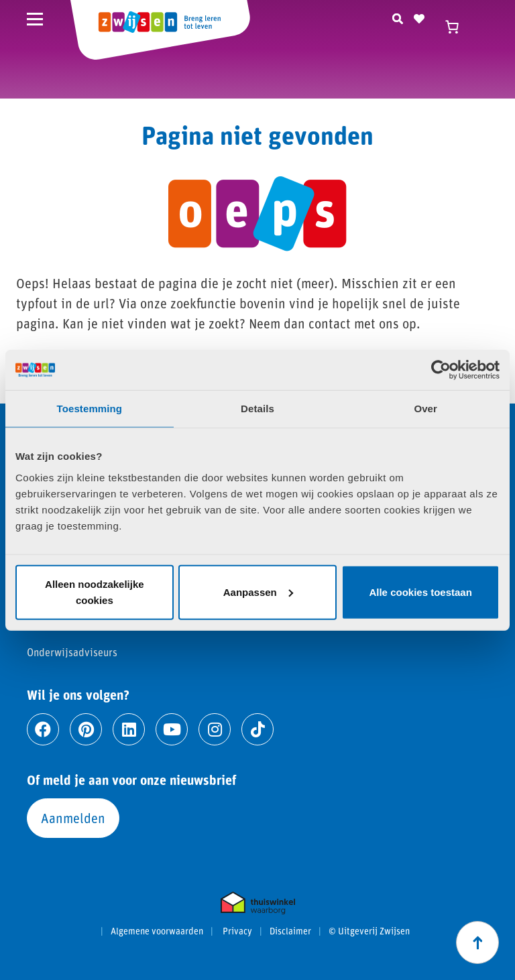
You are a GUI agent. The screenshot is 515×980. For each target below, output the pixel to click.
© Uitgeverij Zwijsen (369, 931)
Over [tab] (425, 409)
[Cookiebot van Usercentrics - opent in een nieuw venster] (441, 370)
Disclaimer (290, 931)
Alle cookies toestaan (420, 592)
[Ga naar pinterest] (86, 729)
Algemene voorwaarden (157, 931)
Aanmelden (73, 818)
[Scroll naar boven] (477, 942)
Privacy (237, 931)
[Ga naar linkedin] (129, 729)
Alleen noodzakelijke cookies (95, 592)
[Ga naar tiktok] (257, 729)
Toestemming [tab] (90, 409)
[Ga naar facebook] (43, 729)
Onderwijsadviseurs (72, 652)
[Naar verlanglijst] (419, 17)
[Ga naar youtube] (172, 729)
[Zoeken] (398, 17)
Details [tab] (257, 409)
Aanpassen (258, 592)
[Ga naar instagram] (215, 729)
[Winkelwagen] (458, 27)
